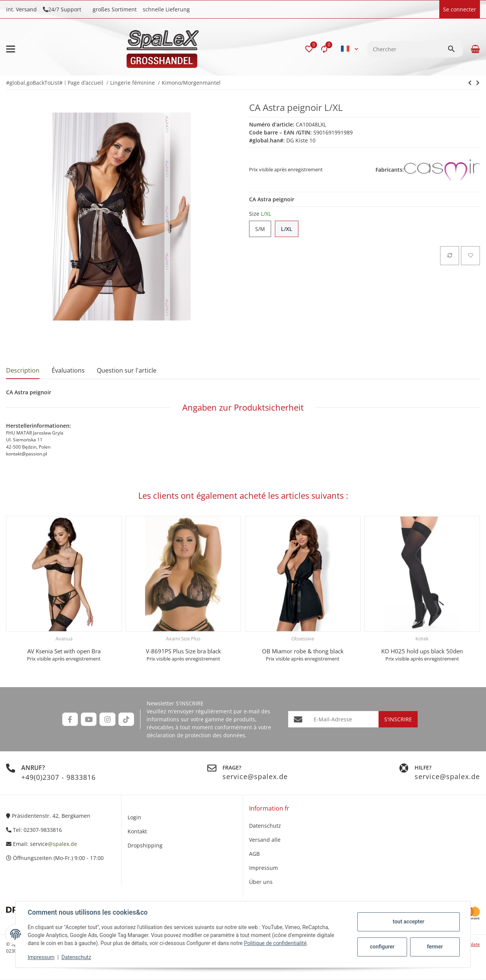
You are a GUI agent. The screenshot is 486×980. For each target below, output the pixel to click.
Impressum (41, 957)
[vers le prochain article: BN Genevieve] (470, 83)
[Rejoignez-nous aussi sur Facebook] (70, 719)
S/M (263, 229)
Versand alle (265, 840)
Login (134, 817)
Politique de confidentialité (275, 943)
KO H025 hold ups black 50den (422, 651)
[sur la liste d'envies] (470, 256)
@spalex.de (62, 844)
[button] (309, 49)
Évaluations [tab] (68, 370)
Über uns (261, 882)
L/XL (290, 229)
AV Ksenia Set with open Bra (64, 651)
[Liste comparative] (324, 49)
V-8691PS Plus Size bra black (183, 651)
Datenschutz (76, 957)
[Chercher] (407, 49)
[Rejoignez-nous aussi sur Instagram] (107, 719)
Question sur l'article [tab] (127, 370)
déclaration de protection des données (196, 735)
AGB (254, 854)
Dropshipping (145, 845)
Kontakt (137, 831)
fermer (435, 947)
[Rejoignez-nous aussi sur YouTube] (89, 719)
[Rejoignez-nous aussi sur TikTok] (126, 719)
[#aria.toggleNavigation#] (11, 49)
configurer (382, 947)
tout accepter (408, 922)
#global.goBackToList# (34, 83)
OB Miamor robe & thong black (303, 651)
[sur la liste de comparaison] (450, 256)
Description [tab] (23, 370)
